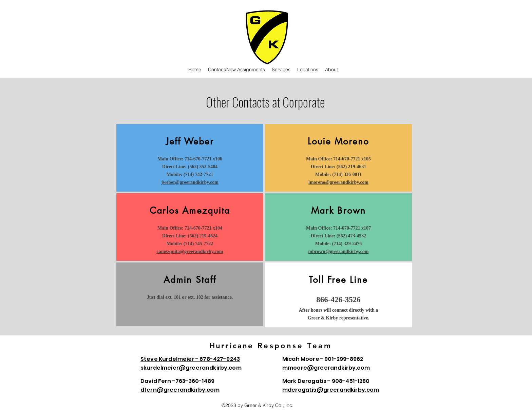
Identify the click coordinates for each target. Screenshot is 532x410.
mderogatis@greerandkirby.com (331, 390)
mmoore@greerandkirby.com (326, 368)
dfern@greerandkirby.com (180, 390)
